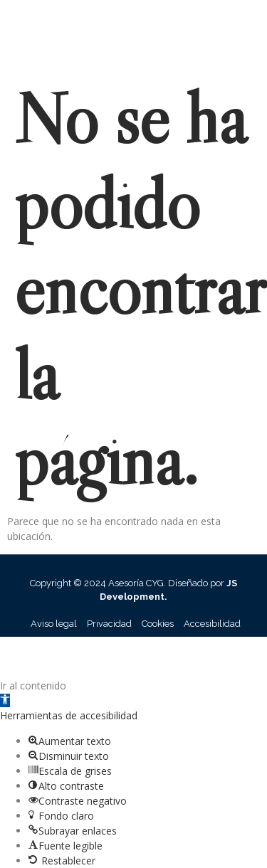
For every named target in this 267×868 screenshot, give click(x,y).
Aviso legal (54, 624)
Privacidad (109, 624)
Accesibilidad (212, 624)
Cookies (158, 624)
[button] (5, 700)
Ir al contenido (33, 686)
